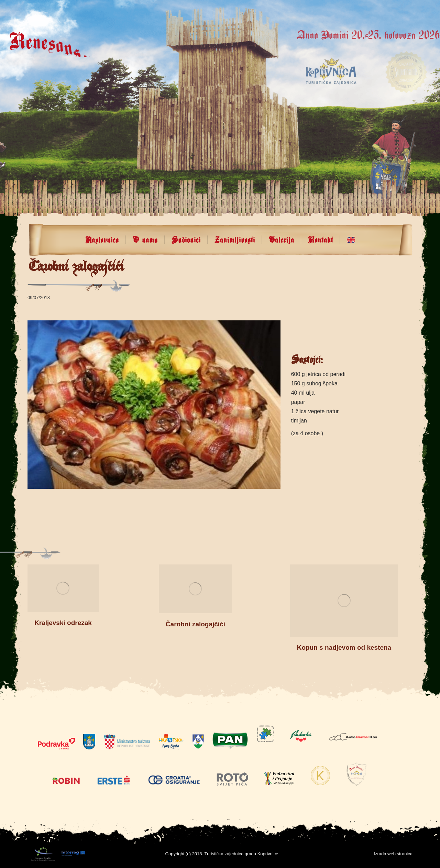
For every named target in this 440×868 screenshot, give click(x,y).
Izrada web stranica (393, 854)
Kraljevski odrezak (63, 623)
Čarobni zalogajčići (195, 624)
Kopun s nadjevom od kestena (344, 647)
